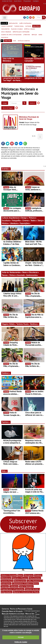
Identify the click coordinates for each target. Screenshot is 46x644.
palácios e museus (17, 29)
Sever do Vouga (8, 108)
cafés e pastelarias (25, 23)
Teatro (34, 220)
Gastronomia (32, 275)
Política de (21, 642)
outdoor (28, 26)
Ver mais (40, 129)
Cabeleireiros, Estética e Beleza (25, 584)
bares (40, 34)
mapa (15, 41)
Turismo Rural (23, 324)
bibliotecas (36, 26)
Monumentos (35, 578)
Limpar (5, 103)
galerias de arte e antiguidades (11, 34)
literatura (27, 34)
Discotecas (29, 575)
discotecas (5, 37)
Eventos (6, 169)
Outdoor (6, 373)
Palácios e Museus (20, 578)
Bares (20, 575)
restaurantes (13, 23)
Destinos (34, 324)
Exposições (25, 223)
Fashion (6, 422)
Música (6, 223)
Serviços (5, 586)
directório (8, 41)
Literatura (14, 223)
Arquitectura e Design (19, 218)
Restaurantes (16, 272)
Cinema (26, 220)
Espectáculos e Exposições (12, 589)
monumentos (5, 29)
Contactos (5, 609)
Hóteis (12, 324)
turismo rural (19, 26)
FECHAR (21, 637)
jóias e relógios (6, 32)
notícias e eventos (24, 41)
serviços (34, 34)
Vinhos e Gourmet (17, 275)
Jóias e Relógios (26, 586)
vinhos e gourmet (7, 26)
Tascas (5, 275)
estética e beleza (30, 29)
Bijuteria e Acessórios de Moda (26, 592)
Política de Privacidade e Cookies (21, 609)
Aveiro (32, 103)
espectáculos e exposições (21, 32)
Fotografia (17, 220)
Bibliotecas (6, 578)
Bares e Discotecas (31, 272)
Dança (41, 220)
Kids (4, 471)
